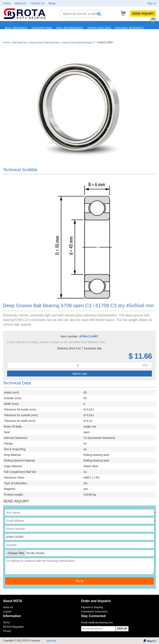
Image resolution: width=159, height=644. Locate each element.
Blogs (52, 3)
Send (79, 581)
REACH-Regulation (13, 627)
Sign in (152, 3)
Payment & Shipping (92, 607)
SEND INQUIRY (143, 13)
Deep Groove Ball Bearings (44, 43)
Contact (7, 612)
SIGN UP (122, 629)
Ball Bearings (20, 43)
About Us (20, 3)
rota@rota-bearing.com (100, 623)
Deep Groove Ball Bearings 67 (78, 43)
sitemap (51, 641)
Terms (6, 623)
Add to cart (79, 374)
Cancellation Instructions (94, 612)
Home (7, 3)
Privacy (7, 631)
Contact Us (37, 3)
